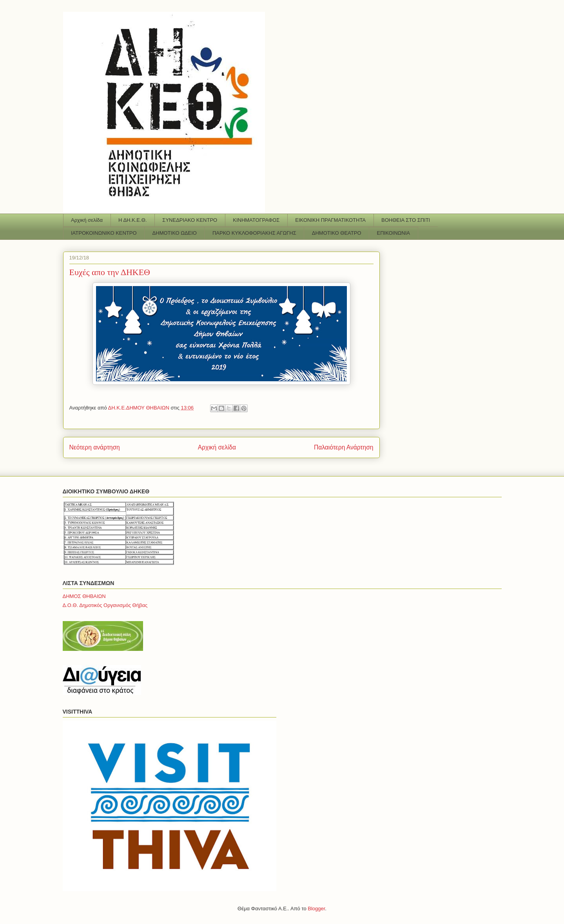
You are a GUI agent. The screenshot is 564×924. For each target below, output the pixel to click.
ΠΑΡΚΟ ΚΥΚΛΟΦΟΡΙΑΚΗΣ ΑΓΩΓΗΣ (254, 233)
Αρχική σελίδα (87, 220)
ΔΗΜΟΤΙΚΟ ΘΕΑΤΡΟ (337, 233)
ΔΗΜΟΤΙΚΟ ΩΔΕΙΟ (175, 233)
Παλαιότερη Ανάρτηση (344, 447)
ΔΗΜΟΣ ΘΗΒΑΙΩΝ (84, 596)
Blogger (316, 909)
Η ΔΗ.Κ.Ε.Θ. (132, 220)
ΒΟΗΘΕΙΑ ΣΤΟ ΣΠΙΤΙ (406, 220)
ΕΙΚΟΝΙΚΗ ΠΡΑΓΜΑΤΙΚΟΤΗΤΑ (330, 220)
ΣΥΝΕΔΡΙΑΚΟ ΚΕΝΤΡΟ (190, 220)
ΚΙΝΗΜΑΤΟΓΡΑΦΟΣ (256, 220)
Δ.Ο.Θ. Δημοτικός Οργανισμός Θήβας (105, 605)
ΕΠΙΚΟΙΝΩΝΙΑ (394, 233)
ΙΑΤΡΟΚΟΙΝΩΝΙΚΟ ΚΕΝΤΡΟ (104, 233)
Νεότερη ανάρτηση (95, 447)
